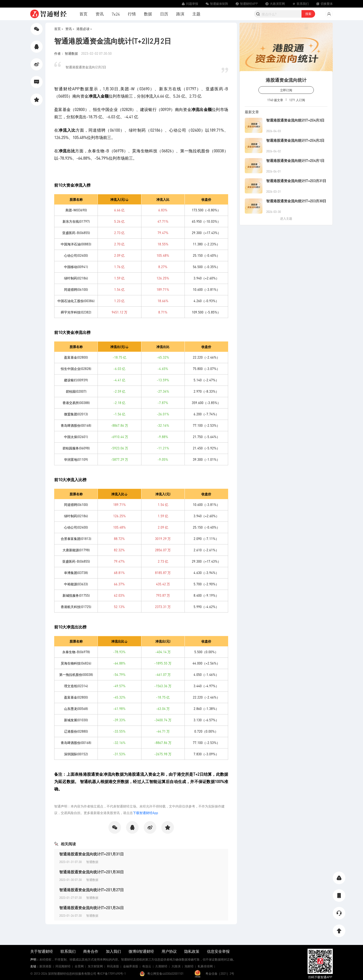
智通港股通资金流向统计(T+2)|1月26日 (92, 908)
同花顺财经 (63, 966)
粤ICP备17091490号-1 (111, 974)
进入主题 (286, 219)
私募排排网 (205, 966)
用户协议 (169, 951)
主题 (196, 14)
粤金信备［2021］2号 (220, 974)
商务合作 (91, 951)
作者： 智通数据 (66, 53)
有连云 (147, 966)
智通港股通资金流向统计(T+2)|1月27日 (92, 890)
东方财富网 (95, 966)
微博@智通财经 (141, 951)
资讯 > (70, 29)
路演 (180, 14)
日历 (164, 14)
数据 (148, 14)
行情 (132, 14)
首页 (83, 14)
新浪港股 (45, 966)
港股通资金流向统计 (286, 80)
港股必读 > (84, 29)
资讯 (100, 14)
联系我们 (68, 951)
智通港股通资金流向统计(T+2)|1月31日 (92, 854)
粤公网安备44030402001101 (165, 974)
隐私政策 (192, 951)
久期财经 (161, 966)
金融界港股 (131, 966)
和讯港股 (113, 966)
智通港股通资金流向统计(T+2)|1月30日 (92, 872)
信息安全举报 (218, 951)
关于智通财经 (42, 951)
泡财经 (189, 966)
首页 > (59, 29)
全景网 (79, 966)
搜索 (308, 14)
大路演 (176, 966)
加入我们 (113, 951)
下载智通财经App (145, 813)
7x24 (116, 14)
